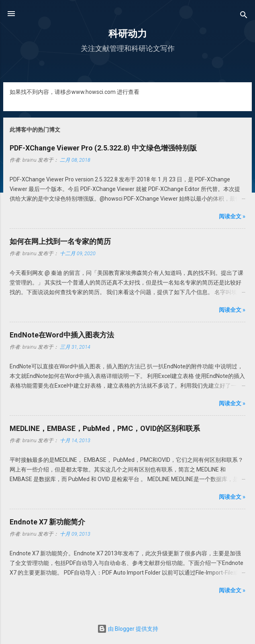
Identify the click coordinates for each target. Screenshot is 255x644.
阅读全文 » (232, 216)
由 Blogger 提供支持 (128, 629)
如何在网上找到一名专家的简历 (60, 241)
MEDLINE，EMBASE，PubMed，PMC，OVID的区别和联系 (105, 428)
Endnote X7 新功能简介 (47, 522)
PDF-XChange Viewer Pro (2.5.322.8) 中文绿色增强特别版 (103, 148)
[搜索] (244, 16)
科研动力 (128, 34)
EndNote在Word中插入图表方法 (62, 335)
